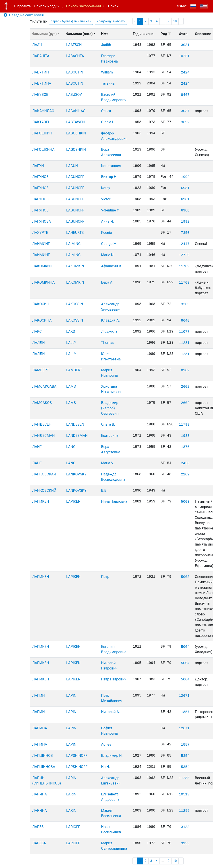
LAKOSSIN (75, 304)
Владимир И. (112, 756)
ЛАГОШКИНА (43, 150)
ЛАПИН (39, 695)
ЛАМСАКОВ (42, 403)
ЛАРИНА (40, 794)
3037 (185, 111)
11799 (184, 425)
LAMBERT (74, 370)
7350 (185, 233)
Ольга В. (108, 424)
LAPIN (71, 695)
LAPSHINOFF (77, 756)
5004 (185, 647)
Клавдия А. (110, 320)
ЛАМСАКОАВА (44, 386)
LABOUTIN (75, 72)
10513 (184, 795)
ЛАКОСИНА (42, 320)
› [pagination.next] (181, 21)
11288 (184, 778)
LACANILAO (76, 111)
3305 (185, 304)
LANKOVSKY (76, 474)
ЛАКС (37, 332)
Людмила (109, 332)
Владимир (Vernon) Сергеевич (110, 408)
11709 (184, 266)
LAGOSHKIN (76, 133)
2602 (185, 387)
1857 (185, 712)
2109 (185, 475)
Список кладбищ (48, 6)
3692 (185, 122)
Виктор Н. (109, 177)
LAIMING (73, 244)
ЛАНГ (37, 447)
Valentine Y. (110, 210)
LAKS (71, 332)
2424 (185, 73)
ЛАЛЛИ (39, 343)
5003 (185, 502)
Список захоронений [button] (84, 6)
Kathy (105, 188)
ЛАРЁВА (39, 843)
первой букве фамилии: (71, 21)
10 (175, 21)
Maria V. (107, 463)
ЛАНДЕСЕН (42, 424)
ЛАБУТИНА (42, 83)
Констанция (111, 166)
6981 (185, 188)
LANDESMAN (77, 436)
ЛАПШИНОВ (43, 756)
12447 (184, 244)
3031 (185, 45)
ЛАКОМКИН (42, 266)
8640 (185, 321)
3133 (185, 827)
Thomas (108, 343)
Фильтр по (38, 21)
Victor (106, 199)
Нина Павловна (114, 501)
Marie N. (108, 255)
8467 (185, 95)
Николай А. (110, 712)
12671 (184, 696)
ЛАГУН (38, 166)
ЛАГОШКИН (42, 133)
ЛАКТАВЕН (41, 122)
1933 (185, 436)
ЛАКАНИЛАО (43, 111)
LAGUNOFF (75, 177)
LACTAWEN (75, 122)
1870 (185, 447)
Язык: (182, 6)
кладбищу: (111, 21)
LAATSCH (74, 45)
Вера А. (107, 282)
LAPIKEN (73, 501)
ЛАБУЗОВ (40, 95)
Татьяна (108, 83)
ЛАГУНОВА (42, 221)
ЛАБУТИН (41, 72)
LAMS (71, 386)
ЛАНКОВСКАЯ (44, 474)
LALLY (71, 343)
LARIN (71, 778)
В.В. (104, 490)
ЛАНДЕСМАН (44, 436)
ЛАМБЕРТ (41, 370)
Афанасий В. (112, 266)
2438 (185, 463)
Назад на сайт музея (24, 15)
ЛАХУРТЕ (40, 233)
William (107, 72)
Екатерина (110, 436)
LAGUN (72, 166)
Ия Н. (105, 767)
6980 (185, 211)
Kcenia (106, 233)
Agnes (106, 744)
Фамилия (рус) (46, 34)
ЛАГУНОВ (40, 177)
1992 (185, 177)
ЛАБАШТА (41, 56)
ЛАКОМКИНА (44, 282)
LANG (71, 447)
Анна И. (107, 221)
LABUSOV (74, 95)
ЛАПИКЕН (41, 501)
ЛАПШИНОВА (44, 767)
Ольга (106, 111)
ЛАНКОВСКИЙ (44, 490)
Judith (106, 45)
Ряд (166, 34)
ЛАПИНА (40, 728)
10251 (184, 56)
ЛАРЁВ (38, 827)
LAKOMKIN (75, 266)
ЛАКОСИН (41, 304)
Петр (105, 577)
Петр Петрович (114, 679)
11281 (184, 343)
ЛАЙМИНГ (41, 244)
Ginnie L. (108, 122)
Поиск (113, 6)
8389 (185, 370)
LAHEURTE (75, 233)
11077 (184, 332)
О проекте (22, 6)
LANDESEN (75, 424)
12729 (184, 255)
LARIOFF (73, 827)
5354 (185, 756)
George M (109, 244)
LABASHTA (75, 56)
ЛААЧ (37, 45)
